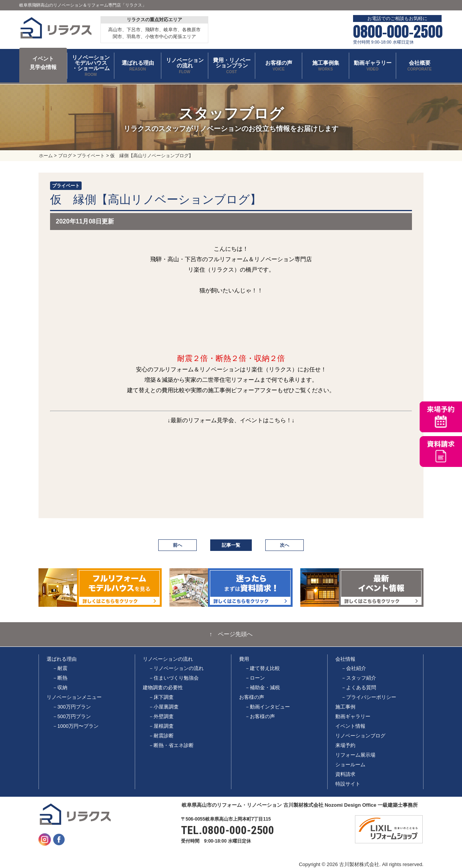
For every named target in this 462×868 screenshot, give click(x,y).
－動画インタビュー (267, 707)
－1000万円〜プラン (75, 726)
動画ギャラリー (353, 716)
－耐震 (60, 668)
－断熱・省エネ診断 (171, 745)
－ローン (255, 678)
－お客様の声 (260, 716)
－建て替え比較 (262, 668)
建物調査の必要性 (163, 688)
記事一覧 (231, 545)
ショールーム (350, 765)
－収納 (60, 688)
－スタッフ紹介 (359, 678)
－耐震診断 (161, 736)
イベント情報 (350, 726)
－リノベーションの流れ (176, 668)
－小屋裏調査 (164, 707)
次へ (285, 545)
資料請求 (345, 774)
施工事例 (345, 707)
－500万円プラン (72, 716)
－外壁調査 (161, 716)
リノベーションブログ (360, 736)
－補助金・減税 (262, 688)
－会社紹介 (354, 668)
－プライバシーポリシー (369, 697)
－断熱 (60, 678)
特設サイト (348, 784)
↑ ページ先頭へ (231, 634)
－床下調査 (161, 697)
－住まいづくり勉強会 (174, 678)
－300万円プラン (72, 707)
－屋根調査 (161, 726)
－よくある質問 (359, 688)
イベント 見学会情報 (43, 63)
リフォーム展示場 (355, 755)
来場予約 (345, 745)
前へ (177, 545)
